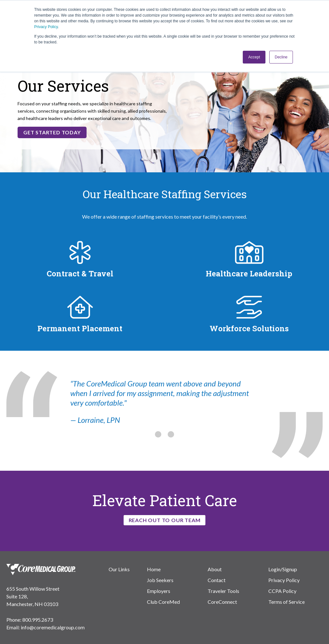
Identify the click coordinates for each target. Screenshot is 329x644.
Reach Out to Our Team (165, 520)
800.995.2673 (38, 620)
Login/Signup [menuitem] (283, 569)
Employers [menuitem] (159, 591)
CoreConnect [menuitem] (222, 602)
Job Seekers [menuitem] (160, 580)
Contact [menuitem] (217, 580)
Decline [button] (281, 57)
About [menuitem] (215, 569)
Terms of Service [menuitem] (287, 602)
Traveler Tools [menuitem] (223, 591)
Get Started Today (52, 132)
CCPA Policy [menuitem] (282, 591)
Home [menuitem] (154, 569)
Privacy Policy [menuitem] (284, 580)
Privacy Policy (46, 27)
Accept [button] (254, 57)
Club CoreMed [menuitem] (163, 602)
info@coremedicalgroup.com (53, 627)
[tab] (158, 435)
